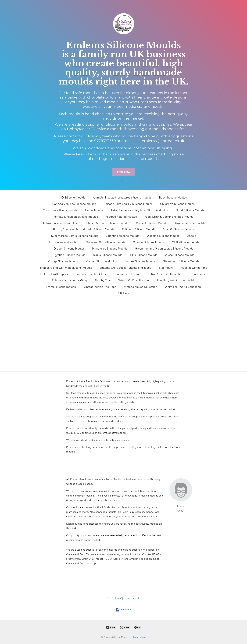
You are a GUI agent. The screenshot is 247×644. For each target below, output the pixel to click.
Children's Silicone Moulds (177, 204)
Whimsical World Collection (183, 287)
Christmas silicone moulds (60, 210)
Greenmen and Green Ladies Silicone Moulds (164, 249)
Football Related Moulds (121, 217)
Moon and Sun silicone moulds (106, 242)
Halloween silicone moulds (59, 223)
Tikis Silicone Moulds (143, 255)
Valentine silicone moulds (122, 236)
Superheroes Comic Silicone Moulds (75, 236)
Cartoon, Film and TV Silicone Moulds (128, 204)
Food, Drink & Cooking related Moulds (169, 217)
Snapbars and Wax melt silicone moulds (66, 268)
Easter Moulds (94, 210)
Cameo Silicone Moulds (102, 261)
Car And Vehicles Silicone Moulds (74, 204)
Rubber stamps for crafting (69, 280)
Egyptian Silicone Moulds (69, 255)
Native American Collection (165, 274)
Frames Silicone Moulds (140, 261)
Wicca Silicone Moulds (179, 255)
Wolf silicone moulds (186, 242)
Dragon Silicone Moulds (69, 249)
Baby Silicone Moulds (173, 198)
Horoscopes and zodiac (63, 242)
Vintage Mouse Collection (141, 287)
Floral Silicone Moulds (190, 210)
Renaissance (199, 274)
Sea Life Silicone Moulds (179, 229)
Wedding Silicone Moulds (163, 236)
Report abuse (139, 637)
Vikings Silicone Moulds (63, 261)
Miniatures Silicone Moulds (110, 249)
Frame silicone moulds (61, 287)
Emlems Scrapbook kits (91, 274)
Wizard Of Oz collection (134, 280)
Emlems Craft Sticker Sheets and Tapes (125, 268)
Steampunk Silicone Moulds (181, 261)
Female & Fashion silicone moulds (76, 217)
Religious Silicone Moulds (139, 229)
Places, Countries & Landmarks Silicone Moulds (83, 229)
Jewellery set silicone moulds (176, 280)
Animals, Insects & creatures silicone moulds (122, 198)
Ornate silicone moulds (190, 223)
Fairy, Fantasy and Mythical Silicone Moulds (140, 210)
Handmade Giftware (127, 274)
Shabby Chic (103, 280)
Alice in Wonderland (194, 268)
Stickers (124, 293)
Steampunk (166, 268)
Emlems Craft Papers (54, 274)
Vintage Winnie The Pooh (100, 287)
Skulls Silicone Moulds (108, 255)
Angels (192, 236)
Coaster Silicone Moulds (149, 242)
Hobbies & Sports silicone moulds (106, 223)
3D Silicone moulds (73, 198)
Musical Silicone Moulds (152, 223)
